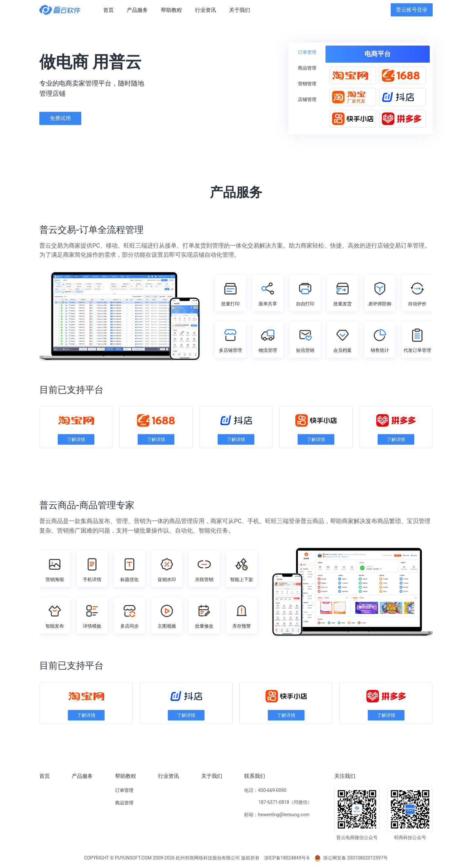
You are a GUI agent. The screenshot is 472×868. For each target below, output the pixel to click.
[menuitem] (108, 10)
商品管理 (124, 803)
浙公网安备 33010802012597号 (351, 858)
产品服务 (82, 776)
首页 (45, 776)
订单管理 (124, 790)
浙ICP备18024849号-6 (287, 858)
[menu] (244, 10)
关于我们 (212, 776)
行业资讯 (168, 776)
